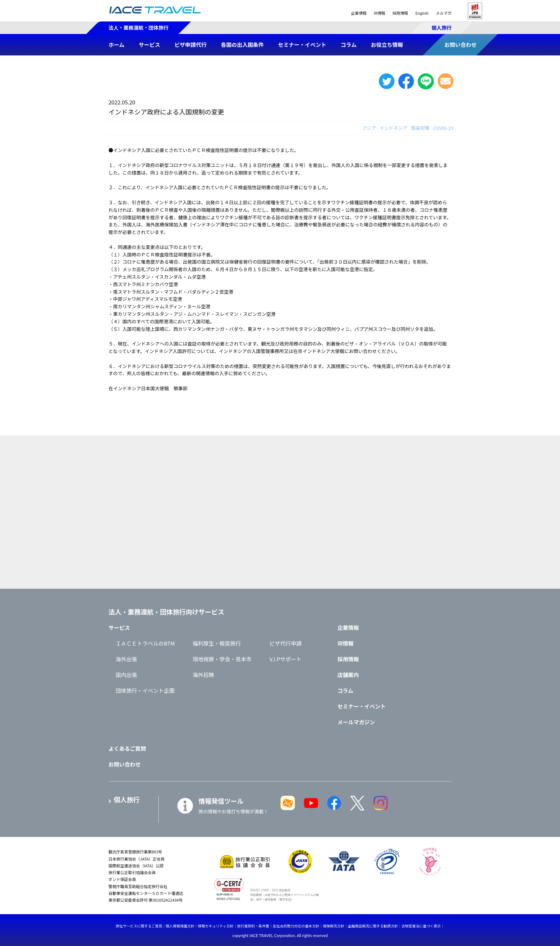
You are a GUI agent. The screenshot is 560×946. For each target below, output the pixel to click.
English (422, 13)
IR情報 (380, 13)
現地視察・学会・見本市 (222, 659)
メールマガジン (356, 722)
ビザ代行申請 (286, 643)
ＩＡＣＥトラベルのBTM (145, 643)
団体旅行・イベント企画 (145, 690)
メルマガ (444, 13)
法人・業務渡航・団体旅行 (139, 28)
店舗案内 (348, 675)
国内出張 (127, 675)
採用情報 (400, 13)
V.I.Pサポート (286, 659)
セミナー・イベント (361, 706)
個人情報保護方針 (180, 926)
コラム (345, 690)
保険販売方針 (333, 926)
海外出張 (127, 659)
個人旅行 (442, 28)
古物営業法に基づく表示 (421, 926)
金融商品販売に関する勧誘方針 (373, 926)
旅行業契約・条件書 (253, 926)
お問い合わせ (125, 764)
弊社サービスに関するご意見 (139, 926)
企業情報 (359, 13)
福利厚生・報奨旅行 (217, 643)
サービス (119, 628)
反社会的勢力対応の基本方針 (296, 926)
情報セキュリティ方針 (216, 926)
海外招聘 (203, 675)
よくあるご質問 (127, 748)
